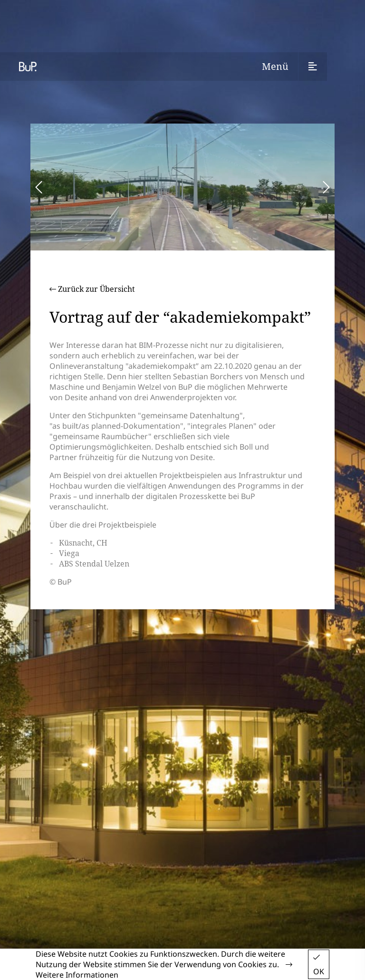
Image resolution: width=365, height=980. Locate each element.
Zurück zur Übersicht (92, 289)
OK (319, 965)
